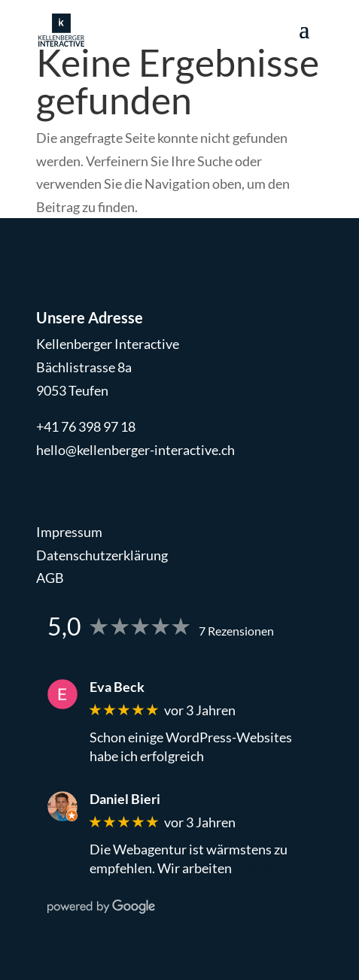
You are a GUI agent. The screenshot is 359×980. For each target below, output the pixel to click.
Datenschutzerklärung (102, 555)
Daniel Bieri (125, 799)
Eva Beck (117, 687)
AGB (50, 578)
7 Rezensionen (236, 631)
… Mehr (228, 756)
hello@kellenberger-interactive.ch (135, 450)
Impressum (69, 532)
